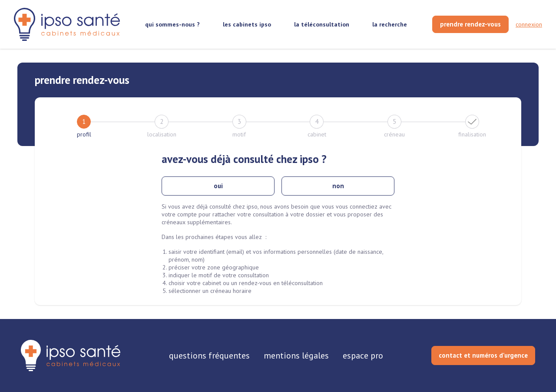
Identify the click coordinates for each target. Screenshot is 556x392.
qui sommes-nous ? (172, 24)
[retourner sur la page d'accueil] (71, 355)
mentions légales (296, 355)
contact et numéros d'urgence (483, 355)
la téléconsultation (322, 24)
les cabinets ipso (247, 24)
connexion (529, 24)
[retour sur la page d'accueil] (67, 25)
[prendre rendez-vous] (470, 24)
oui (218, 186)
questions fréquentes (209, 355)
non (338, 186)
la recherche (390, 24)
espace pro (363, 355)
